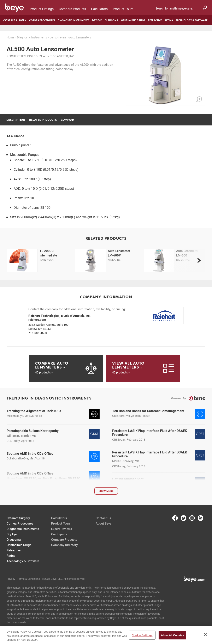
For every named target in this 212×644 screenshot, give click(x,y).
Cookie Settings (142, 635)
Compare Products (72, 9)
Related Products (43, 120)
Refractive (155, 20)
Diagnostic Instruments (73, 20)
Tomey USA (46, 260)
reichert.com (37, 320)
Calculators (99, 9)
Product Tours (123, 9)
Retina (169, 20)
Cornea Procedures (42, 20)
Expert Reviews (62, 529)
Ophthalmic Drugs (133, 20)
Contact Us (103, 518)
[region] (106, 635)
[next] (199, 260)
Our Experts (59, 534)
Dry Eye (97, 20)
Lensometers (58, 37)
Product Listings (42, 9)
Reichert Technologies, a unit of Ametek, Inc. (41, 56)
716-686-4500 (38, 333)
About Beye (104, 523)
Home (10, 37)
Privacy (11, 579)
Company (68, 120)
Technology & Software (192, 20)
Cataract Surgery (15, 20)
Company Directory (64, 545)
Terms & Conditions (28, 579)
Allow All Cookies (172, 635)
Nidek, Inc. (115, 260)
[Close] (205, 634)
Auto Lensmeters (80, 37)
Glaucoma (111, 20)
